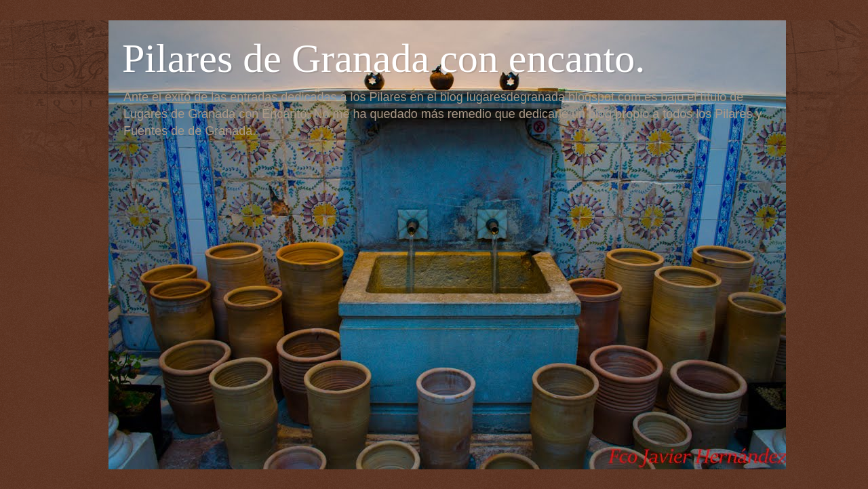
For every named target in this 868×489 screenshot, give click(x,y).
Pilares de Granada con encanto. (383, 58)
